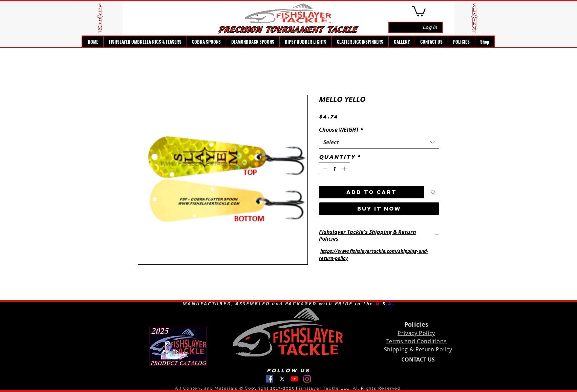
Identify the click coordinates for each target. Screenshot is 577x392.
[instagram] (307, 379)
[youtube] (295, 379)
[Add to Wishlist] (433, 192)
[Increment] (345, 169)
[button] (145, 42)
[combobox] (379, 142)
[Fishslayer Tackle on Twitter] (282, 379)
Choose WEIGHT (341, 130)
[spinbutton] (335, 169)
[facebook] (270, 379)
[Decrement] (324, 169)
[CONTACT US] (418, 360)
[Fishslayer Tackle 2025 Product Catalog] (178, 347)
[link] (419, 10)
